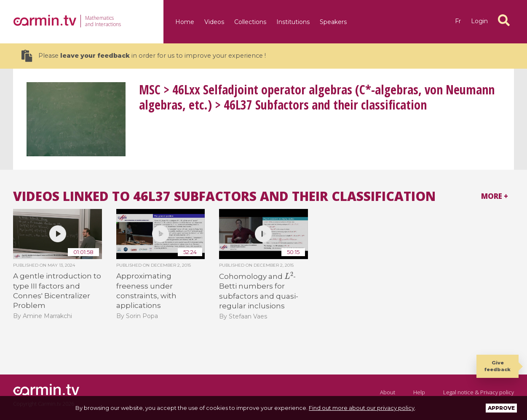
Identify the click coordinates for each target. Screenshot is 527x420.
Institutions (293, 22)
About (388, 392)
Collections (250, 22)
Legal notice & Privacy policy (479, 392)
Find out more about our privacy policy (362, 408)
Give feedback (498, 366)
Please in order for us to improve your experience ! (144, 56)
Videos (214, 22)
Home (185, 22)
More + (495, 196)
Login (479, 21)
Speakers (333, 22)
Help (419, 392)
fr (458, 21)
